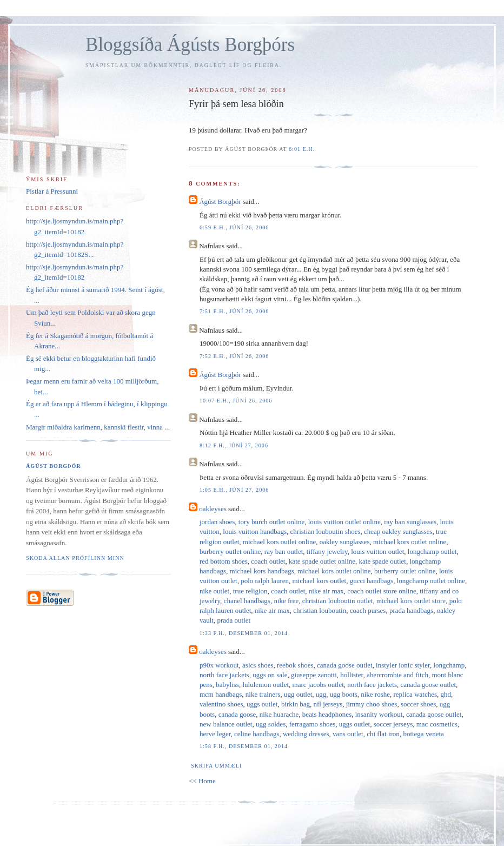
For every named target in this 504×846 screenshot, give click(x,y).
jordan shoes (217, 522)
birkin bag (296, 704)
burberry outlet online (230, 551)
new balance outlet (226, 724)
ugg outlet (298, 694)
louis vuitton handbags (255, 531)
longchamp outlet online (431, 581)
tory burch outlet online (271, 522)
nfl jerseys (328, 704)
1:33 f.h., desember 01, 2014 (244, 633)
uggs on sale (270, 675)
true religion (250, 591)
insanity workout (379, 714)
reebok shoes (295, 665)
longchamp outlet (432, 551)
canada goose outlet (345, 665)
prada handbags (411, 610)
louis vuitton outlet (377, 551)
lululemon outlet (266, 685)
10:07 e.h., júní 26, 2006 (236, 401)
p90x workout (219, 665)
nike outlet (214, 591)
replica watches (415, 694)
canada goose (237, 714)
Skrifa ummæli (216, 766)
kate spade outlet (383, 561)
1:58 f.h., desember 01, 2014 (244, 746)
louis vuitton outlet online (344, 522)
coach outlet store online (382, 591)
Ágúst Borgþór (220, 201)
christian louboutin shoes (326, 531)
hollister (352, 675)
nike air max (326, 591)
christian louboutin (320, 610)
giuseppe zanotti (314, 675)
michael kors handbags (262, 571)
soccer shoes (418, 704)
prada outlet (234, 620)
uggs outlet (262, 704)
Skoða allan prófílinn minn (75, 558)
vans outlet (348, 734)
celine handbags (257, 734)
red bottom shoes (224, 561)
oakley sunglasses (345, 542)
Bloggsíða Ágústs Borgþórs (190, 45)
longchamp (449, 665)
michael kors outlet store (411, 601)
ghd (446, 694)
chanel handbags (247, 601)
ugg (321, 694)
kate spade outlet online (322, 561)
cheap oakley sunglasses (398, 531)
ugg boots (344, 694)
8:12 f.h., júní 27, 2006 (234, 445)
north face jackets (224, 675)
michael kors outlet (319, 581)
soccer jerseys (393, 724)
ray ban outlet (284, 551)
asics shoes (258, 665)
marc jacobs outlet (318, 685)
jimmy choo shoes (372, 704)
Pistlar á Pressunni (52, 191)
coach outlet (268, 561)
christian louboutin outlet (338, 601)
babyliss (227, 685)
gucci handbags (372, 581)
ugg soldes (271, 724)
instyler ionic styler (403, 665)
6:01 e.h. (302, 149)
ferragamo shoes (313, 724)
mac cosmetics (437, 724)
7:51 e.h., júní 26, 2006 (234, 311)
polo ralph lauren (265, 581)
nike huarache (279, 714)
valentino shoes (221, 704)
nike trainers (263, 694)
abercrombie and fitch (397, 675)
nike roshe (375, 694)
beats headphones (327, 714)
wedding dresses (306, 734)
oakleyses (213, 509)
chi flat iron (383, 734)
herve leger (215, 734)
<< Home (202, 781)
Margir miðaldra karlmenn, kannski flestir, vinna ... (98, 427)
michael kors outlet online (279, 542)
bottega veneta (423, 734)
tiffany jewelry (327, 551)
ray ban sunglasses (410, 522)
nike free (286, 601)
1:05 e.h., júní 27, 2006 (234, 490)
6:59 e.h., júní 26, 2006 (234, 227)
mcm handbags (221, 694)
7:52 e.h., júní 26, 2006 (234, 356)
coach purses (368, 610)
